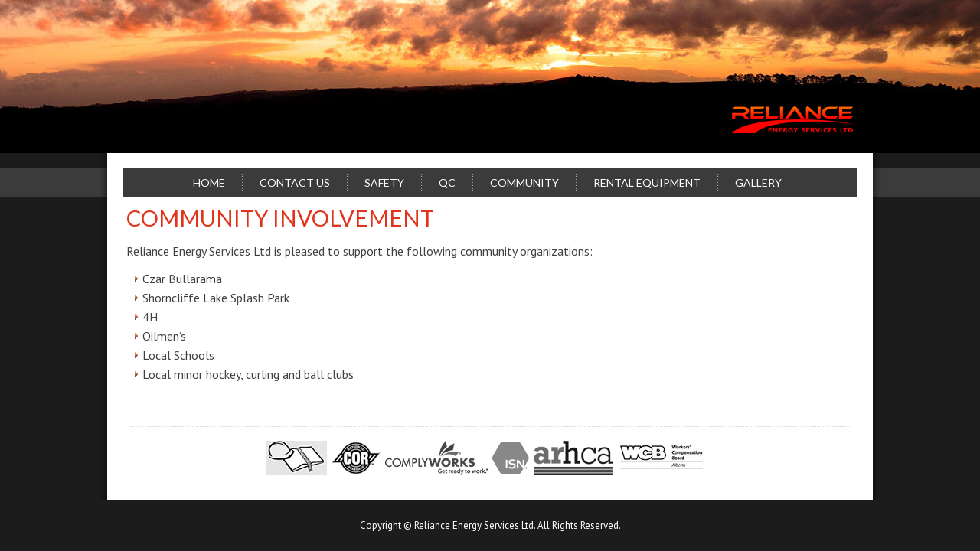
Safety (384, 183)
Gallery (758, 183)
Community (524, 183)
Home (209, 183)
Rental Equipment (647, 183)
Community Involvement (280, 218)
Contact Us (295, 183)
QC (447, 183)
